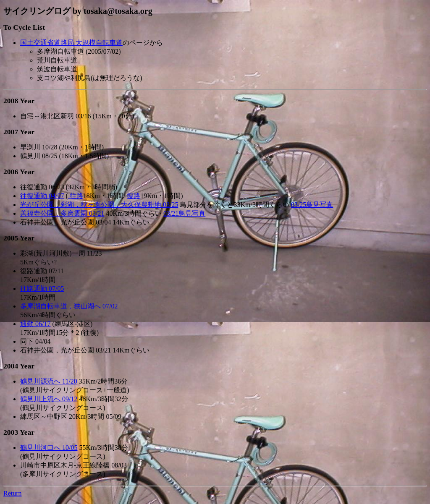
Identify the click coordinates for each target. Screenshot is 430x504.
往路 (76, 196)
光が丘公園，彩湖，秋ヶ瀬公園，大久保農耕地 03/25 (99, 205)
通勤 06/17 (35, 324)
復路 (134, 196)
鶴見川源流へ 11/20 (49, 381)
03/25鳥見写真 (312, 205)
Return (13, 493)
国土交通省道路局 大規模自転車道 (71, 43)
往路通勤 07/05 (42, 289)
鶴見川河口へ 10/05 (49, 448)
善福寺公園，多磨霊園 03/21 (62, 213)
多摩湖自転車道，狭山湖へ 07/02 (69, 306)
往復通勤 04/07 (42, 196)
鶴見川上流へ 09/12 (49, 399)
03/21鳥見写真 (184, 213)
